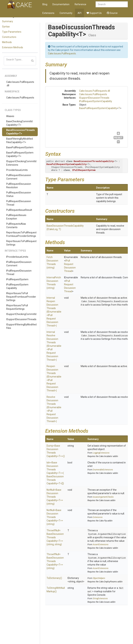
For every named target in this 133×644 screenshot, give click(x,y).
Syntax (6, 27)
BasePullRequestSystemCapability (98, 108)
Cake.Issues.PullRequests (20, 98)
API (79, 13)
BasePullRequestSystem (20, 147)
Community (66, 13)
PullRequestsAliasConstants (16, 226)
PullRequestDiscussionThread (19, 203)
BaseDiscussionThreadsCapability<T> (21, 132)
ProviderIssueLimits (17, 170)
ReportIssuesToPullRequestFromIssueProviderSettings (21, 234)
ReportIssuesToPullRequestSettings (21, 243)
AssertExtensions (101, 545)
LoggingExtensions (101, 453)
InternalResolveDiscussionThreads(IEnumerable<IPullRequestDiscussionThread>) (54, 346)
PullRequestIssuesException (16, 217)
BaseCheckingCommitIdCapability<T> (19, 123)
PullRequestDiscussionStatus (19, 194)
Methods (7, 42)
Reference (80, 4)
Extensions (48, 13)
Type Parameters (12, 32)
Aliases (10, 116)
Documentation (61, 4)
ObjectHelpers (99, 578)
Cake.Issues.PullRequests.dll (20, 84)
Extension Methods (13, 47)
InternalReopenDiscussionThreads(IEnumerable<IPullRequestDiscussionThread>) (54, 312)
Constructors (9, 37)
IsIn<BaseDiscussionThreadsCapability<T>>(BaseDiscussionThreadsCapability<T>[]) (55, 473)
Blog (45, 4)
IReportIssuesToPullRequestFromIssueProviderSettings (21, 297)
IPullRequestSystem (17, 279)
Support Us (94, 13)
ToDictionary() (54, 578)
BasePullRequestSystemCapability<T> (20, 154)
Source (112, 13)
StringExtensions (100, 599)
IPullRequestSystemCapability (17, 286)
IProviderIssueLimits (17, 257)
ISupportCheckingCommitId (21, 314)
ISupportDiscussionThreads (21, 319)
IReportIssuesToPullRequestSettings (17, 307)
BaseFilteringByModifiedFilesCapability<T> (19, 140)
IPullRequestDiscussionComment (19, 264)
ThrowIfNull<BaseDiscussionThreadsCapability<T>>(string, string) (55, 537)
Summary (8, 21)
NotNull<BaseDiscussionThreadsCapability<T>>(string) (55, 497)
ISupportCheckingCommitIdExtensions (21, 163)
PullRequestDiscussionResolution (19, 186)
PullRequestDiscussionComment (19, 177)
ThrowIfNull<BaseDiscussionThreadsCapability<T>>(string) (55, 561)
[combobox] (112, 4)
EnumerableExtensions (103, 470)
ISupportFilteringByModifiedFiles (21, 326)
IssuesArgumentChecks (103, 497)
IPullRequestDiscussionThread (19, 272)
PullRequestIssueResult (19, 210)
